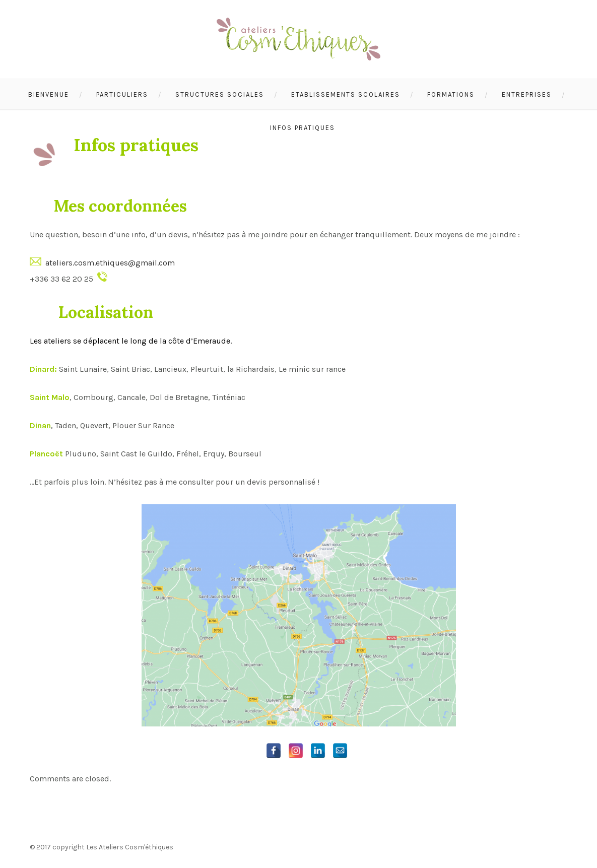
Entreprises (527, 94)
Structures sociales (220, 94)
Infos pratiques (303, 128)
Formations (451, 94)
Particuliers (122, 94)
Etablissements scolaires (346, 94)
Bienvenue (49, 94)
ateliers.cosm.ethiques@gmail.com (110, 263)
